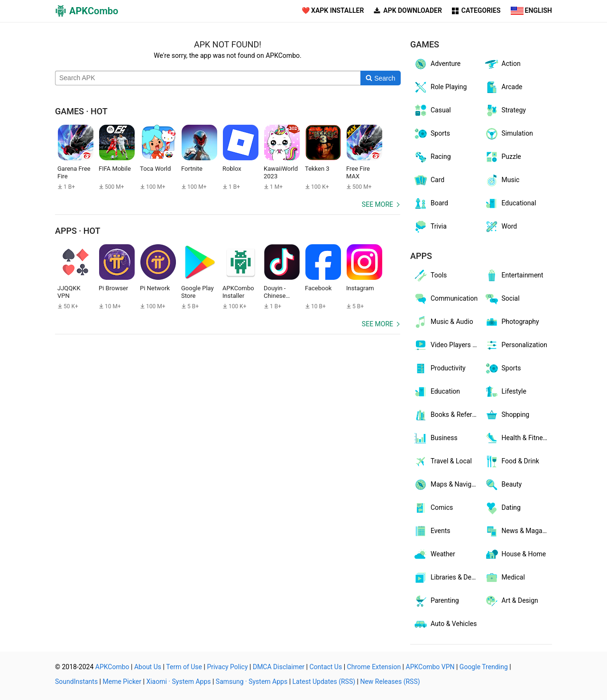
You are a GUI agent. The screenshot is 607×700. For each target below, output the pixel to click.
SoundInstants (76, 682)
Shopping (507, 415)
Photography (512, 322)
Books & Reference (447, 415)
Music (502, 180)
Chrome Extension (374, 667)
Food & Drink (512, 461)
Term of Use (184, 667)
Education (437, 392)
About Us (148, 667)
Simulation (509, 134)
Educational (510, 203)
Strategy (505, 111)
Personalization (516, 345)
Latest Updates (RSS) (324, 682)
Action (502, 64)
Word (501, 227)
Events (432, 531)
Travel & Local (442, 461)
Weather (434, 554)
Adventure (437, 64)
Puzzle (503, 157)
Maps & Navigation (447, 485)
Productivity (439, 368)
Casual (432, 111)
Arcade (503, 87)
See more (377, 204)
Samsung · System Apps (252, 682)
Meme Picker (122, 682)
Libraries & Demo (447, 578)
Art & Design (511, 601)
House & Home (515, 554)
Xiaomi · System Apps (178, 682)
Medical (505, 578)
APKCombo (112, 667)
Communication (445, 299)
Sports (432, 134)
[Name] (208, 78)
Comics (433, 508)
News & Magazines (518, 531)
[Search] (381, 78)
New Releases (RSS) (390, 682)
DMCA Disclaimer (279, 667)
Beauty (503, 485)
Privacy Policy (227, 667)
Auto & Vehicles (445, 624)
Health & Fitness (517, 438)
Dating (502, 508)
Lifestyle (505, 392)
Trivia (430, 227)
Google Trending (484, 667)
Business (435, 438)
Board (431, 203)
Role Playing (440, 87)
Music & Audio (443, 322)
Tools (430, 276)
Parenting (436, 601)
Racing (432, 157)
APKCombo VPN (430, 667)
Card (429, 180)
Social (502, 299)
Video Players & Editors (447, 345)
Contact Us (326, 667)
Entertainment (514, 276)
